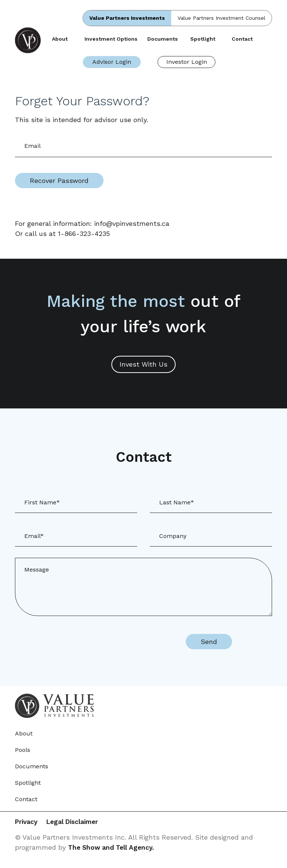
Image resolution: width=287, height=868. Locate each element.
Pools (23, 750)
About (60, 39)
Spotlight (203, 39)
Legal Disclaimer (81, 822)
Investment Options (111, 39)
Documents (163, 39)
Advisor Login (112, 62)
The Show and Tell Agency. (112, 848)
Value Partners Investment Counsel (221, 18)
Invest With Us (143, 364)
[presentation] (112, 642)
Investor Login (187, 62)
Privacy (27, 822)
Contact (242, 39)
